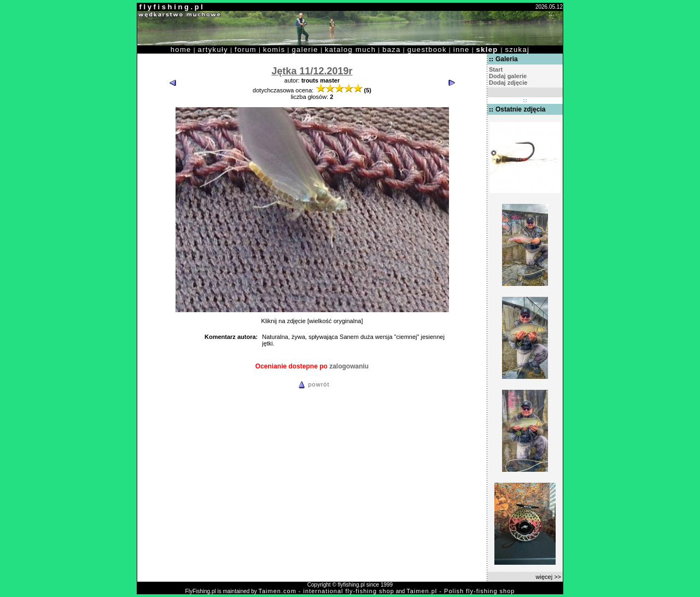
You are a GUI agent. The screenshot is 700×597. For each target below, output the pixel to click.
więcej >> (549, 577)
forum (246, 49)
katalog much (350, 49)
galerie (305, 49)
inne (462, 49)
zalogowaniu (349, 366)
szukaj (517, 49)
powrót (312, 384)
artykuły (213, 49)
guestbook (427, 49)
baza (392, 49)
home (181, 49)
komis (274, 49)
